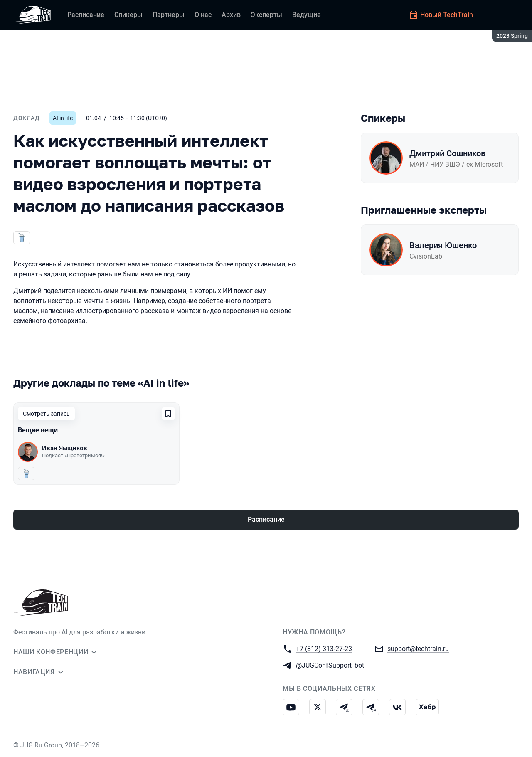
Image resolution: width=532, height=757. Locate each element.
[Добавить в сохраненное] (168, 414)
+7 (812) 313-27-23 (324, 648)
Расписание (266, 519)
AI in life (63, 118)
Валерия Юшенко (443, 245)
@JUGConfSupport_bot (330, 665)
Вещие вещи (38, 430)
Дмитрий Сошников (447, 153)
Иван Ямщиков (65, 448)
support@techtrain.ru (418, 648)
